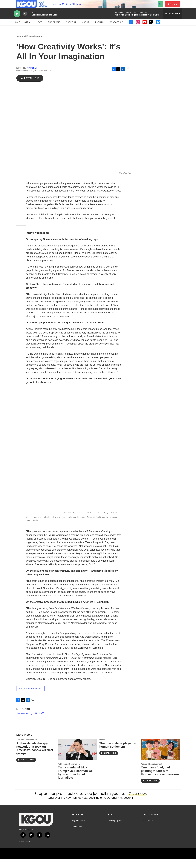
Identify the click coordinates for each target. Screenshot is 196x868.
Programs (54, 28)
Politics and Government (69, 773)
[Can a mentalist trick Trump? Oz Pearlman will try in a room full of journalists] (77, 758)
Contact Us (116, 28)
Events (99, 28)
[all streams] (173, 20)
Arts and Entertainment (29, 45)
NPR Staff (32, 77)
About (86, 28)
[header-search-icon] (162, 7)
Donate (175, 7)
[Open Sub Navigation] (32, 28)
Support (71, 28)
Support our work (151, 823)
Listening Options (115, 829)
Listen (26, 28)
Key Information (79, 829)
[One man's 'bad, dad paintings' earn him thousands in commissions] (160, 758)
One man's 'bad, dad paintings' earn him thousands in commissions (160, 780)
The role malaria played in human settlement (118, 754)
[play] (17, 20)
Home (17, 28)
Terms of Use (77, 823)
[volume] (25, 20)
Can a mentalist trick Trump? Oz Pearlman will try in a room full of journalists (76, 781)
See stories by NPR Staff (30, 722)
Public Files (77, 836)
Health (102, 749)
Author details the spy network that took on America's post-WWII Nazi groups (35, 757)
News (39, 28)
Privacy (111, 823)
